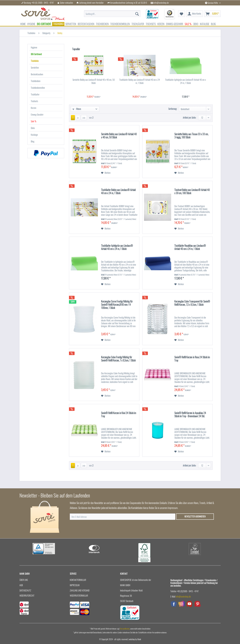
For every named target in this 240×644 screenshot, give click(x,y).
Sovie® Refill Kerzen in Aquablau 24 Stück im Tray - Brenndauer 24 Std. (190, 415)
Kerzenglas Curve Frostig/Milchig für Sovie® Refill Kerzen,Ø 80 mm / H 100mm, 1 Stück (117, 305)
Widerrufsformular (79, 596)
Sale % (34, 121)
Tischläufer (35, 94)
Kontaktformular (78, 580)
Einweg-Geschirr (37, 114)
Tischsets (34, 101)
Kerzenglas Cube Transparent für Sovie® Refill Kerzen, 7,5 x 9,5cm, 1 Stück (192, 303)
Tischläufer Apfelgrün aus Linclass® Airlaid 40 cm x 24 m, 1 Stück (185, 81)
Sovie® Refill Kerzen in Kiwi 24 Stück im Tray (119, 415)
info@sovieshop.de (161, 3)
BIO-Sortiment (36, 54)
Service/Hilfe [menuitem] (212, 3)
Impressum (75, 585)
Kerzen (34, 108)
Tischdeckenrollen (38, 88)
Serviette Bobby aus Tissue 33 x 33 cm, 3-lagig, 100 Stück (191, 136)
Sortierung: (173, 109)
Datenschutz (25, 590)
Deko (33, 128)
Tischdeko (35, 61)
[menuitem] (112, 14)
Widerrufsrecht (27, 596)
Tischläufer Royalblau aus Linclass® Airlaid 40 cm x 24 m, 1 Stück (190, 247)
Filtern (77, 109)
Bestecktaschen (37, 74)
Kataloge (34, 135)
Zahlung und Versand (80, 590)
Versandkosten (125, 629)
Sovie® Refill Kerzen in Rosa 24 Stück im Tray (192, 359)
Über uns (24, 580)
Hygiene (34, 47)
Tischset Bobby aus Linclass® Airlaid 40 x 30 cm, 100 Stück (192, 192)
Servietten (35, 68)
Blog (33, 141)
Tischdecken (36, 81)
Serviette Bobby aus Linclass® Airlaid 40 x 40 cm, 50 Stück (94, 81)
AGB (21, 585)
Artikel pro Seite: (189, 118)
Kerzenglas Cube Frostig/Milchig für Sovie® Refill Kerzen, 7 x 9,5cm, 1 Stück (118, 359)
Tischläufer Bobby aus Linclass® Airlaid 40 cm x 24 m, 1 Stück (140, 81)
